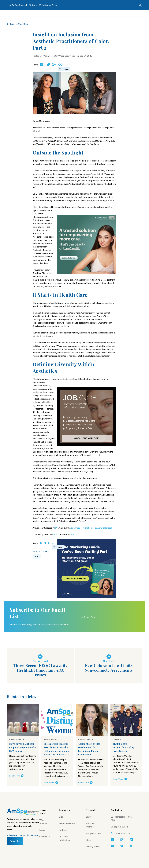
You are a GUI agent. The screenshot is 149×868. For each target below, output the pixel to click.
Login (89, 817)
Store (33, 5)
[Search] (140, 5)
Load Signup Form (87, 617)
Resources (64, 810)
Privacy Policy (93, 846)
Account (90, 810)
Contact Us (45, 837)
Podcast (63, 830)
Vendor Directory (67, 823)
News (42, 830)
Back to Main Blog (17, 24)
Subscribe (15, 841)
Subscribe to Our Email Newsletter (22, 835)
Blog (61, 817)
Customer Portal (48, 5)
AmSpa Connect (18, 5)
